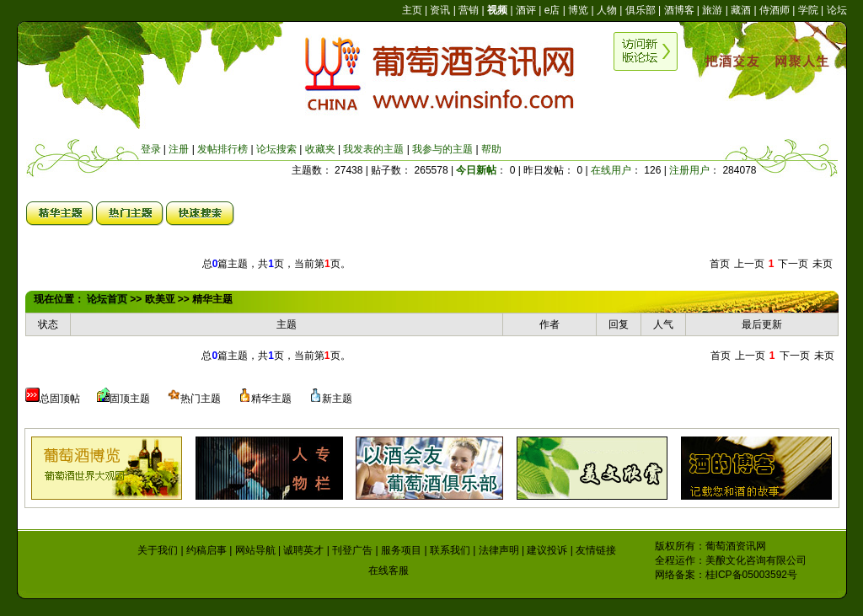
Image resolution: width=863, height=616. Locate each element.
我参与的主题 (442, 149)
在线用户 (611, 170)
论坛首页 (107, 299)
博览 (578, 10)
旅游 (712, 10)
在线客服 (389, 570)
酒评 (526, 10)
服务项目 (401, 550)
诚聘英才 (303, 550)
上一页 (749, 264)
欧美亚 (160, 299)
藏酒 (741, 10)
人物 (607, 10)
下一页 (793, 264)
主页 (412, 10)
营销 (469, 10)
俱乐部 (641, 10)
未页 (823, 264)
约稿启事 (206, 550)
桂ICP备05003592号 (751, 575)
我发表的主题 (373, 149)
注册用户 (689, 170)
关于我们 (158, 550)
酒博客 (679, 10)
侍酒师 (775, 10)
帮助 (491, 149)
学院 (808, 10)
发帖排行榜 (222, 149)
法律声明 (499, 550)
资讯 (440, 10)
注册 (179, 149)
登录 (151, 149)
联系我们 (450, 550)
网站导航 (255, 550)
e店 (552, 10)
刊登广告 (352, 550)
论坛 (837, 10)
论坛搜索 (276, 149)
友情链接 (596, 550)
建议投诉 (547, 550)
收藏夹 (320, 149)
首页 (720, 264)
